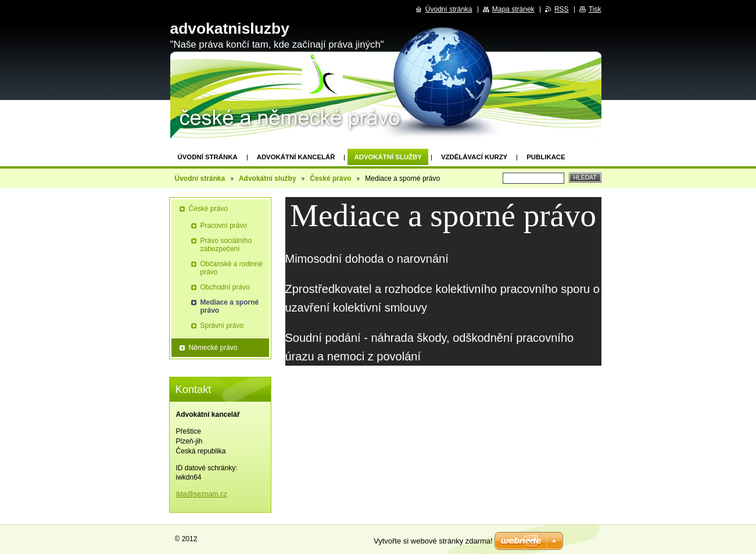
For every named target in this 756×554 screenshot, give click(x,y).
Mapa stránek (513, 9)
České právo (330, 178)
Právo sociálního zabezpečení (226, 245)
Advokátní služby (388, 157)
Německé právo (213, 348)
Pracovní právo (224, 226)
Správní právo (222, 326)
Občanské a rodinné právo (232, 268)
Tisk (595, 9)
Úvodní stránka (208, 157)
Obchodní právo (225, 287)
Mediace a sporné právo (230, 306)
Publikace (546, 157)
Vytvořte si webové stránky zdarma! (433, 541)
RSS (562, 9)
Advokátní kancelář (296, 157)
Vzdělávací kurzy (474, 157)
